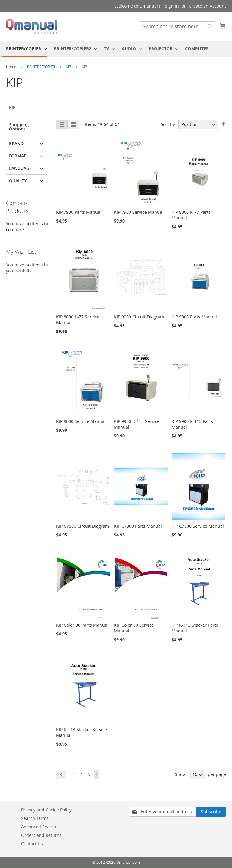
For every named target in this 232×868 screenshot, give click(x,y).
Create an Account (207, 6)
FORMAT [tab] (18, 156)
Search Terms (35, 818)
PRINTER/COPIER (42, 67)
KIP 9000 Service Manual (81, 421)
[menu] (116, 49)
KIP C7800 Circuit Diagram (83, 526)
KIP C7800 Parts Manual (138, 526)
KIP (69, 67)
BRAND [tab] (16, 143)
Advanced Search (39, 827)
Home (12, 67)
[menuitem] (25, 49)
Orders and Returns (41, 835)
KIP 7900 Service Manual (139, 212)
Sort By (168, 124)
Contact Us (32, 844)
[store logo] (32, 26)
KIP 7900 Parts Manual (79, 212)
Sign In (172, 6)
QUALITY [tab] (18, 181)
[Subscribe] (211, 812)
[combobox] (178, 26)
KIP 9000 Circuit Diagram (139, 317)
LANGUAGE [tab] (20, 168)
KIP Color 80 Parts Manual (82, 625)
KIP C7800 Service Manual (198, 526)
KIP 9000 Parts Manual (194, 317)
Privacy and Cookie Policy (46, 810)
